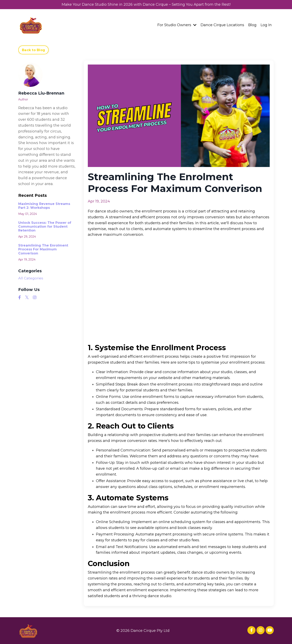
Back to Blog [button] (33, 50)
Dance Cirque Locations (222, 25)
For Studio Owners (177, 25)
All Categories (31, 278)
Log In (266, 25)
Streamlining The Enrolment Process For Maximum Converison (43, 249)
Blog (252, 25)
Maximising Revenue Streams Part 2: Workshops (44, 206)
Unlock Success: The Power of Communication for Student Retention (45, 226)
